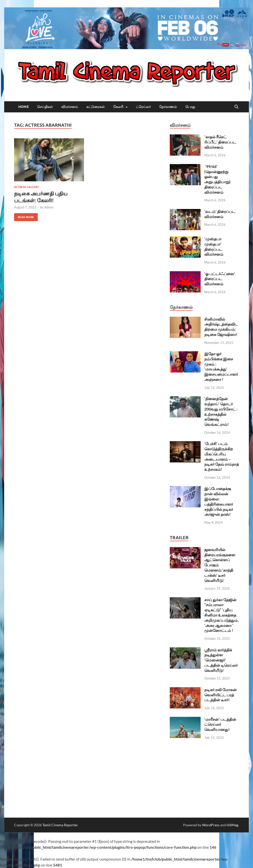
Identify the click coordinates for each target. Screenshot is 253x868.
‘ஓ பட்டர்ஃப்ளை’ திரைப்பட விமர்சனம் (220, 279)
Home (23, 107)
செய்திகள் (45, 107)
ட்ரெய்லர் (143, 107)
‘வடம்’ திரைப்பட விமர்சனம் (220, 214)
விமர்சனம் (70, 107)
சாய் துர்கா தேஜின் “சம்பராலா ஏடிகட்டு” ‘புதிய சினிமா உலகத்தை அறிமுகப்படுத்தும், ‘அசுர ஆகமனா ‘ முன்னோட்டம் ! (221, 615)
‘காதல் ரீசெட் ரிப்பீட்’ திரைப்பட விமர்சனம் (220, 142)
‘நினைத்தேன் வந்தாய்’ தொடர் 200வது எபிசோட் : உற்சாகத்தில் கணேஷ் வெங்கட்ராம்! (221, 411)
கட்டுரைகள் (95, 107)
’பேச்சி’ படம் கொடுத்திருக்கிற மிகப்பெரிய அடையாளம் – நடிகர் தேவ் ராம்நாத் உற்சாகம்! (222, 456)
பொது (190, 107)
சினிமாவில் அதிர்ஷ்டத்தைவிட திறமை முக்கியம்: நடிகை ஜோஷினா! (221, 327)
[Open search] (236, 107)
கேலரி (118, 107)
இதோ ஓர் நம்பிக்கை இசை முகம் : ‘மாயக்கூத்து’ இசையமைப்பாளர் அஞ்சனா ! (221, 366)
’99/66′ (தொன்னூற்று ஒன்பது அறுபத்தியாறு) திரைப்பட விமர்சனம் (217, 179)
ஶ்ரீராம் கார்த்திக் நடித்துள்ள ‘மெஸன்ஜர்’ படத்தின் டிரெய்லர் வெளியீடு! (221, 660)
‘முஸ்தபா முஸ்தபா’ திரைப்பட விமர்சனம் (214, 246)
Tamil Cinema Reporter (60, 825)
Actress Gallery (26, 187)
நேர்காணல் (168, 107)
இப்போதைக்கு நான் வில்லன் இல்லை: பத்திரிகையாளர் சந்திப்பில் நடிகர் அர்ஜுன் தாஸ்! (219, 501)
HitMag (232, 825)
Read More (24, 216)
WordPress (211, 825)
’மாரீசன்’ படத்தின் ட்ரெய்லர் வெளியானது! (220, 724)
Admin (49, 207)
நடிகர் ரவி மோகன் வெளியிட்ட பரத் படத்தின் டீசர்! (221, 695)
